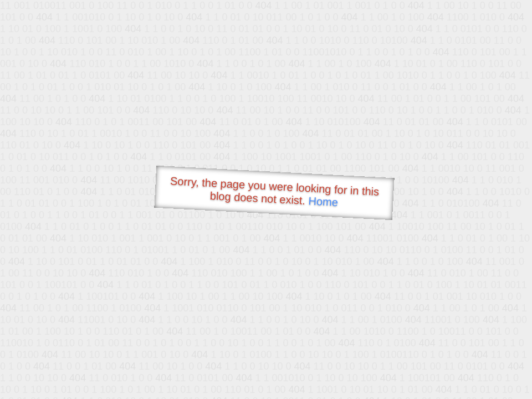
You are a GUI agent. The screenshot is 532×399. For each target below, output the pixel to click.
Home (323, 201)
